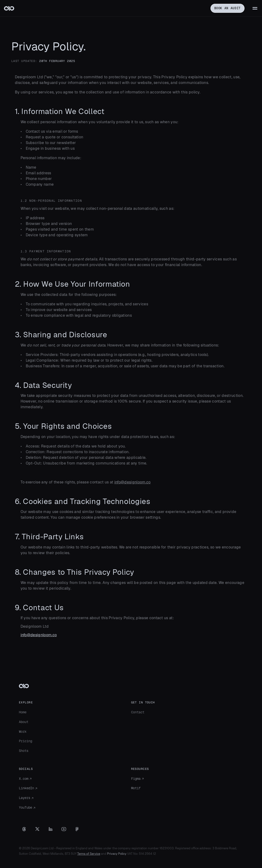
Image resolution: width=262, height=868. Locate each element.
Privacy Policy (117, 854)
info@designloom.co (133, 482)
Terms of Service (89, 854)
